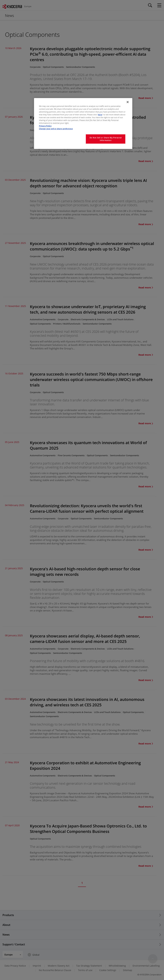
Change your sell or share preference (56, 129)
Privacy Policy (45, 126)
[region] (83, 123)
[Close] (128, 102)
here (100, 115)
